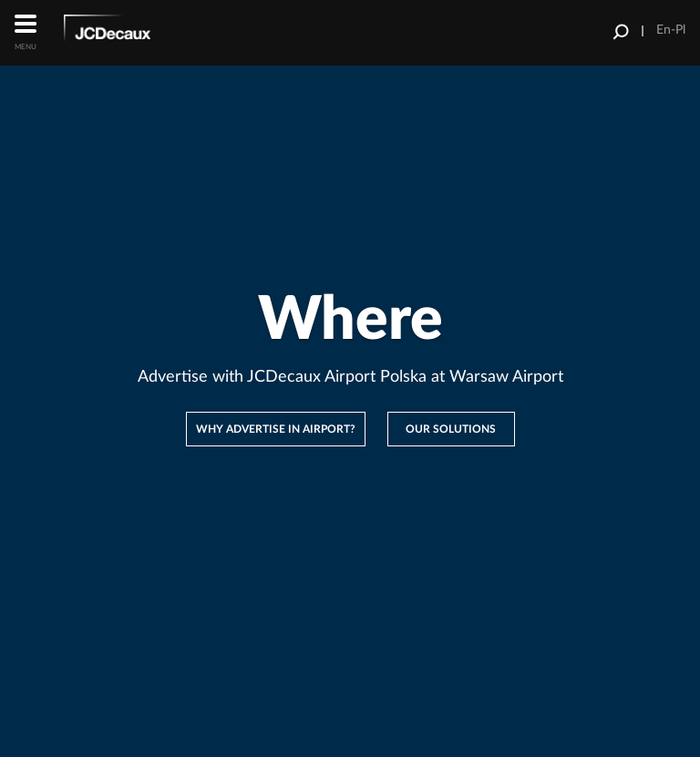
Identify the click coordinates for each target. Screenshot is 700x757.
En (664, 30)
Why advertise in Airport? (276, 429)
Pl (680, 30)
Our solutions (451, 429)
